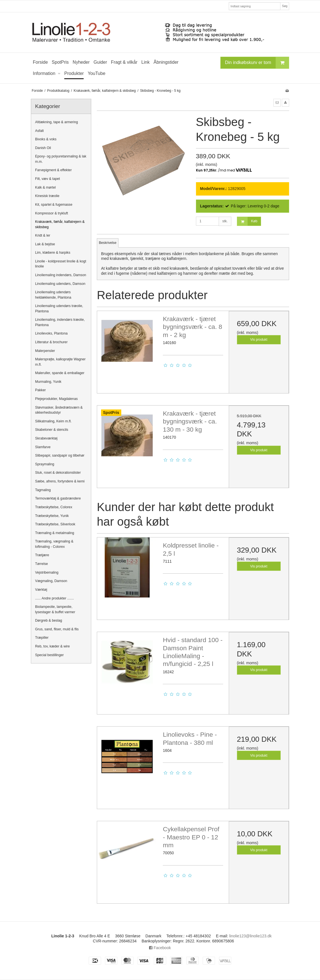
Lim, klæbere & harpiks (53, 253)
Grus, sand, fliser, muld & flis (57, 629)
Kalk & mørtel (45, 187)
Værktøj (41, 590)
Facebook (160, 948)
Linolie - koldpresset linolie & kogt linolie (61, 264)
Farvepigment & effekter (53, 170)
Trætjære (42, 555)
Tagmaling (43, 490)
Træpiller (42, 638)
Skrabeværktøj (46, 438)
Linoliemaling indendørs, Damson (61, 275)
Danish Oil (43, 148)
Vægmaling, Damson (51, 581)
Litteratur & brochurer (51, 342)
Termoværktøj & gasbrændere (58, 498)
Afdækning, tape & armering (57, 122)
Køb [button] (247, 221)
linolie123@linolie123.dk (251, 936)
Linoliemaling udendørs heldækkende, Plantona (53, 295)
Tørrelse (42, 564)
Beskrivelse (108, 243)
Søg (284, 6)
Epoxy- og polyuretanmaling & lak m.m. (61, 159)
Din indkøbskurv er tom (257, 63)
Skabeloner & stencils (52, 430)
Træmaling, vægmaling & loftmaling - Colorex (54, 544)
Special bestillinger (49, 655)
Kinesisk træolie (47, 196)
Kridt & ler (43, 235)
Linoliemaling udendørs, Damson (60, 284)
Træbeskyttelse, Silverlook (55, 524)
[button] (277, 103)
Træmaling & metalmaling (55, 533)
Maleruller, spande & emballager (60, 373)
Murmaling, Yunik (48, 382)
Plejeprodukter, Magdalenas (56, 399)
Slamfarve (43, 447)
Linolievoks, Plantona (51, 333)
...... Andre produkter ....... (54, 598)
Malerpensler (45, 351)
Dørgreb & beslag (49, 620)
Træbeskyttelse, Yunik (52, 516)
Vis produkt (259, 340)
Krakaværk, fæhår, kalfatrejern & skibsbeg (60, 224)
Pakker (40, 390)
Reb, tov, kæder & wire (52, 646)
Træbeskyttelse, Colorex (54, 507)
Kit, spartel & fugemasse (54, 205)
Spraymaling (45, 464)
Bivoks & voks (46, 139)
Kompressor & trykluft (52, 213)
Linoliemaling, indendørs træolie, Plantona (60, 322)
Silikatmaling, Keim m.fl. (53, 421)
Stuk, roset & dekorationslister (58, 473)
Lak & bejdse (45, 244)
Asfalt (39, 131)
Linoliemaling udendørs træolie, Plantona (59, 308)
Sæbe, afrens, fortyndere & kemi (60, 481)
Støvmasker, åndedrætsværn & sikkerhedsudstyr (59, 410)
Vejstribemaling (47, 573)
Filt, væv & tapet (48, 179)
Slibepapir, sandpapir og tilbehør (60, 455)
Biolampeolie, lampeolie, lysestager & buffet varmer (55, 609)
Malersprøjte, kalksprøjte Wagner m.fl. (60, 362)
